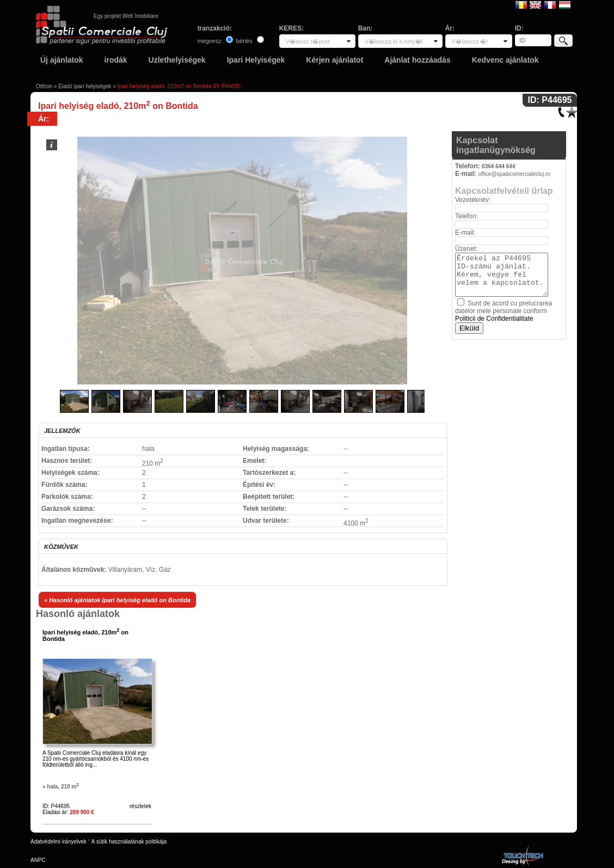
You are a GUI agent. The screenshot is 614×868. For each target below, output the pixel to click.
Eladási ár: (68, 812)
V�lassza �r (470, 41)
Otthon (44, 86)
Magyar (565, 4)
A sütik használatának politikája (129, 842)
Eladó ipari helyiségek (85, 86)
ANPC (38, 860)
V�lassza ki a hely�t (394, 41)
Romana (521, 4)
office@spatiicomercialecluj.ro (514, 174)
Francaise (550, 4)
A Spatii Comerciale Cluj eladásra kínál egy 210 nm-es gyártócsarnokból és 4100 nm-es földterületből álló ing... (96, 759)
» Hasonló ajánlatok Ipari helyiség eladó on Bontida (117, 600)
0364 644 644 (498, 166)
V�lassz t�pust (308, 41)
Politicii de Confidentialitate (494, 319)
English (535, 4)
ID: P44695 (56, 806)
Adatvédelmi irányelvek (59, 842)
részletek (140, 806)
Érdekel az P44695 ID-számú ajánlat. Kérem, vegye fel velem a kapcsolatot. (502, 275)
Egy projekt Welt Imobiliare (126, 16)
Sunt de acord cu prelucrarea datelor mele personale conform (504, 311)
